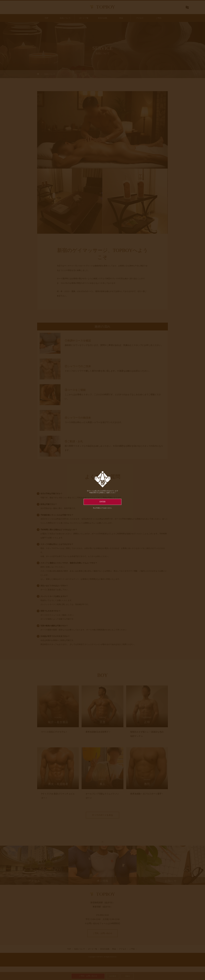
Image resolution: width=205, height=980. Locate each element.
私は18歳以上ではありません (102, 508)
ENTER (102, 502)
